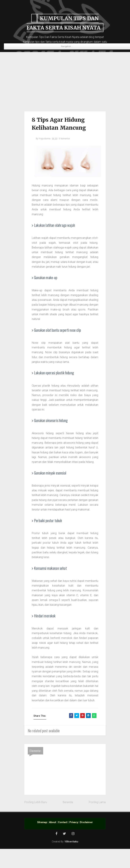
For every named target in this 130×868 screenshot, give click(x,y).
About (53, 841)
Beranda (68, 821)
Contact (63, 841)
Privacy (74, 841)
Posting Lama (97, 821)
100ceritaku (71, 861)
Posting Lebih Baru (36, 821)
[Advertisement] (65, 80)
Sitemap (42, 841)
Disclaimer (86, 841)
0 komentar (65, 139)
